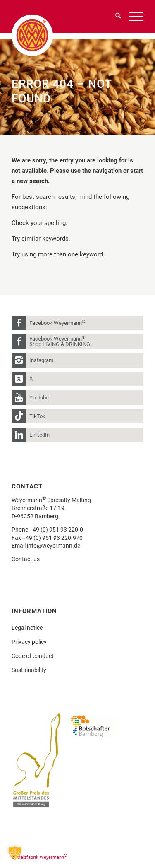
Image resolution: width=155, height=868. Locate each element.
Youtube (39, 398)
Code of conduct (33, 656)
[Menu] (132, 17)
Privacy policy (29, 642)
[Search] (114, 17)
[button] (15, 853)
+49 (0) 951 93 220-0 (56, 530)
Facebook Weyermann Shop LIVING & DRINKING (60, 341)
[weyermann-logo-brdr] (44, 35)
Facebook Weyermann (57, 323)
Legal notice (27, 628)
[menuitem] (114, 17)
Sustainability (29, 670)
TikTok (37, 416)
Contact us (26, 559)
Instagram (41, 360)
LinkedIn (39, 435)
